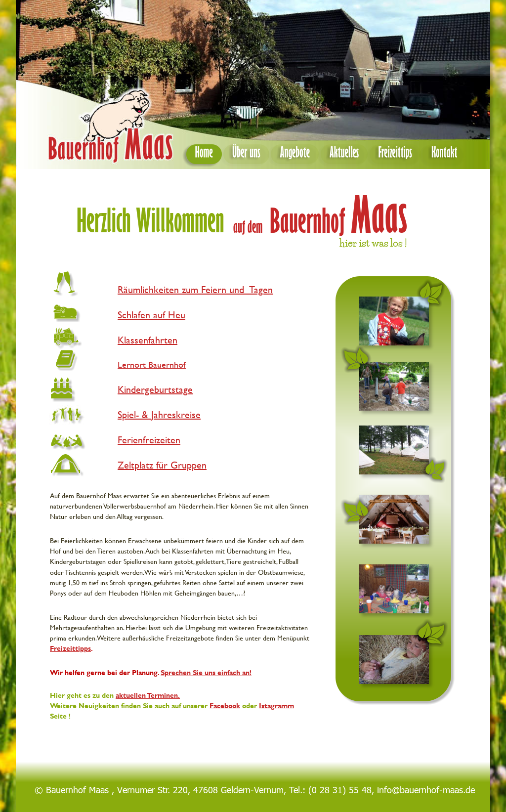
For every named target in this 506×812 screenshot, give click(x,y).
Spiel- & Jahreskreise (159, 414)
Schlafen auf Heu (151, 315)
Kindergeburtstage (155, 389)
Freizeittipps (70, 648)
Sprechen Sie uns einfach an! (206, 672)
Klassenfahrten (148, 340)
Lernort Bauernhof (152, 364)
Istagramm (276, 705)
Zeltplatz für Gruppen (162, 465)
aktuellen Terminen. (148, 695)
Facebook (225, 705)
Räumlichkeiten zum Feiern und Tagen (195, 289)
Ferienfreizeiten (149, 440)
